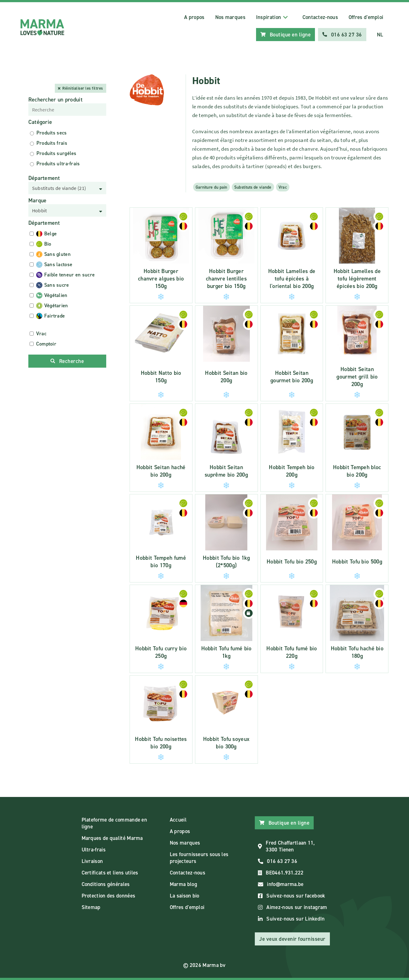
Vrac (283, 187)
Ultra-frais (94, 850)
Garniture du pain (212, 187)
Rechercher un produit (55, 100)
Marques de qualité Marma (112, 838)
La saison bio (185, 896)
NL (380, 35)
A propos (194, 17)
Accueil (178, 820)
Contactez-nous (320, 17)
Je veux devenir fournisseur (292, 939)
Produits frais (52, 143)
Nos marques (230, 17)
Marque (38, 200)
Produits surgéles (57, 153)
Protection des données (109, 896)
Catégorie (40, 122)
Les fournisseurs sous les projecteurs (199, 858)
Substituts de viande (253, 187)
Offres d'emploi (366, 17)
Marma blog (183, 884)
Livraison (92, 861)
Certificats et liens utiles (110, 873)
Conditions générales (106, 884)
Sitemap (91, 907)
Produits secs (52, 133)
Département (44, 178)
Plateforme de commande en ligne (114, 823)
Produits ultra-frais (58, 164)
